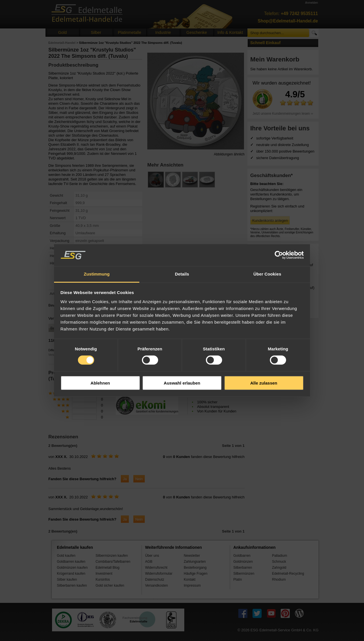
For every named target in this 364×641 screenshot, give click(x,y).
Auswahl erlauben (182, 383)
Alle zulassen (264, 383)
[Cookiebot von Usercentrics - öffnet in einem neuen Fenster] (279, 255)
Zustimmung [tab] (97, 274)
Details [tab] (182, 274)
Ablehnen (100, 383)
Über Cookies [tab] (267, 274)
